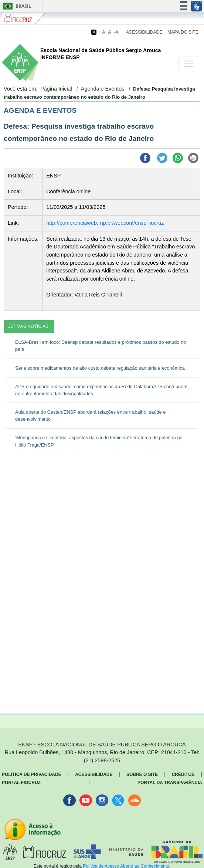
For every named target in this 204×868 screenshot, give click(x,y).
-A (116, 32)
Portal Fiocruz (21, 783)
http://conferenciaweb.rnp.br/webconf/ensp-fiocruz (105, 223)
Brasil (16, 6)
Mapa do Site (183, 32)
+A (102, 32)
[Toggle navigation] (189, 64)
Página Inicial (56, 89)
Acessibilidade (144, 32)
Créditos (183, 774)
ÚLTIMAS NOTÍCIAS (28, 326)
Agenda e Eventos (103, 89)
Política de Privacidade (32, 774)
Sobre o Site (142, 774)
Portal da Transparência (170, 783)
